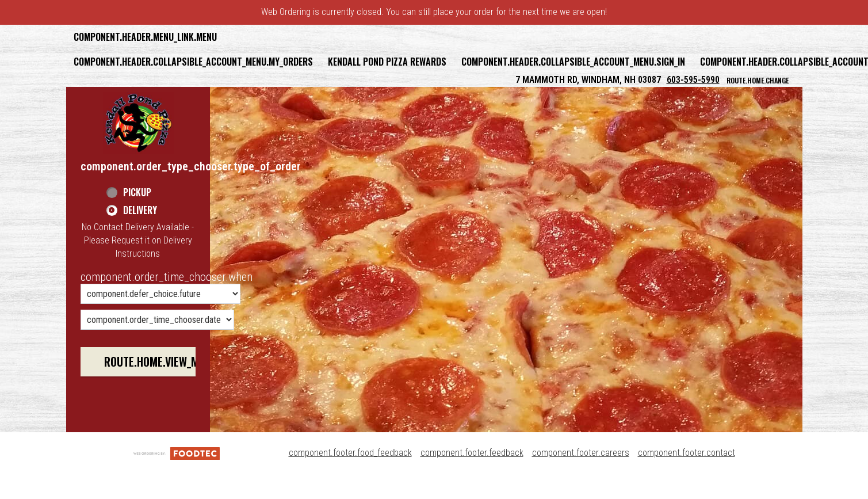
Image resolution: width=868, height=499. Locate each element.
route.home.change (758, 80)
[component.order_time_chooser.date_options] (157, 320)
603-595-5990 (693, 80)
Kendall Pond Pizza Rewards (387, 62)
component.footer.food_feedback (350, 453)
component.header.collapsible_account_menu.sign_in (573, 62)
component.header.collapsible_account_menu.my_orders (193, 62)
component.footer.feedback (472, 453)
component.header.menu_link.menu (145, 37)
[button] (139, 123)
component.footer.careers (581, 453)
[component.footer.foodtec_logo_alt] (177, 453)
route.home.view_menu (160, 361)
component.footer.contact (687, 453)
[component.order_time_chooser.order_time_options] (160, 294)
